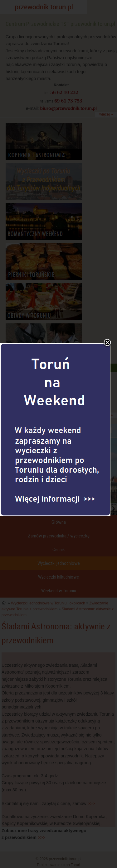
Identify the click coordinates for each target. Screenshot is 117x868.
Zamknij (107, 317)
